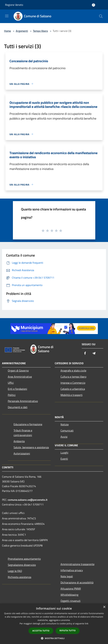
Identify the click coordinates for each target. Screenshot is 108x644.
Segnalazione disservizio (22, 565)
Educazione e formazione (28, 424)
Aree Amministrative (20, 377)
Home (7, 31)
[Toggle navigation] (7, 16)
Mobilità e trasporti (72, 395)
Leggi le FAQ (15, 571)
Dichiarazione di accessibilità (77, 582)
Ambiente (19, 441)
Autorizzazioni (22, 453)
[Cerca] (101, 16)
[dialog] (54, 624)
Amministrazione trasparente (77, 564)
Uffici (11, 383)
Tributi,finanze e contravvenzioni (23, 433)
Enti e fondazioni (17, 389)
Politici (12, 395)
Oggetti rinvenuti (71, 601)
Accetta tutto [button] (41, 631)
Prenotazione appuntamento (24, 559)
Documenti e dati (18, 407)
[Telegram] (94, 353)
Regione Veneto (14, 5)
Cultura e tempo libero (73, 377)
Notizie (65, 424)
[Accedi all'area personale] (94, 5)
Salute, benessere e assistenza (31, 447)
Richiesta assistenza (19, 577)
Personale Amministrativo (23, 401)
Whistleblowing (69, 595)
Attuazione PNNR (71, 589)
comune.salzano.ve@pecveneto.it (28, 500)
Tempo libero (40, 31)
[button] (54, 638)
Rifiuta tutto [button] (68, 631)
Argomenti (22, 31)
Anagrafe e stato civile (73, 370)
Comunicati (67, 431)
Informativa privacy (72, 570)
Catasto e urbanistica (73, 389)
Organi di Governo (18, 370)
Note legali (67, 576)
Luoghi (64, 453)
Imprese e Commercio (73, 383)
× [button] (104, 607)
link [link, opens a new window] (87, 624)
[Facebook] (85, 353)
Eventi (64, 459)
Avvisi (64, 437)
